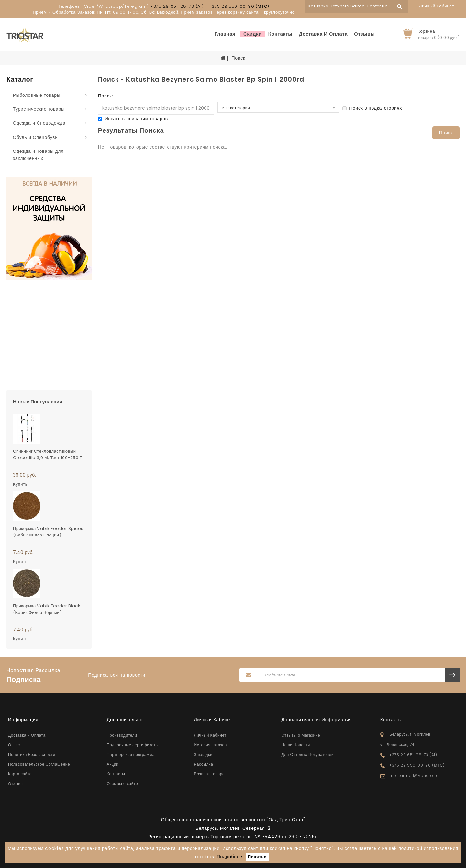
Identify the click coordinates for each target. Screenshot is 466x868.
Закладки (203, 755)
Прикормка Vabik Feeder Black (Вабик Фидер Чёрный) (47, 609)
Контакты (280, 34)
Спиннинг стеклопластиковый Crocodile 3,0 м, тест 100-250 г (47, 454)
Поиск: (105, 96)
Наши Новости (295, 745)
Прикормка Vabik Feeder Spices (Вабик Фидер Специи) (48, 532)
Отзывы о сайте (122, 784)
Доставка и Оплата (323, 34)
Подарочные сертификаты (133, 745)
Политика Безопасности (32, 755)
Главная (225, 34)
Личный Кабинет (210, 735)
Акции (113, 764)
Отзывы (364, 34)
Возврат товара (210, 774)
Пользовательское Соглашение (39, 764)
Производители (122, 735)
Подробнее (230, 857)
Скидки (253, 34)
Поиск (238, 58)
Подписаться (452, 675)
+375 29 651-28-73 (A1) (177, 6)
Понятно (257, 857)
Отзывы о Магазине (301, 735)
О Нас (14, 745)
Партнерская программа (131, 755)
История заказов (211, 745)
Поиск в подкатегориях (372, 108)
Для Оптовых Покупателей (307, 755)
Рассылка (204, 764)
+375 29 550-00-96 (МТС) (239, 6)
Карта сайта (20, 774)
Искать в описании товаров (133, 119)
